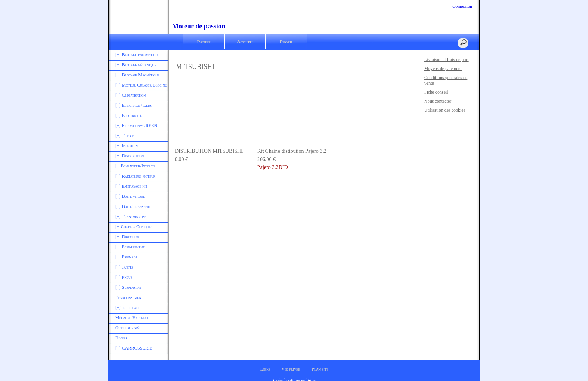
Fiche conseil (436, 92)
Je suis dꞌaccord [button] (551, 365)
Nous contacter (438, 101)
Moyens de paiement (443, 69)
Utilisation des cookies (445, 110)
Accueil (245, 42)
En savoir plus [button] (230, 369)
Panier (204, 42)
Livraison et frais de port (446, 60)
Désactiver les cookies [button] (488, 365)
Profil (286, 42)
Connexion (462, 6)
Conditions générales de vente (446, 80)
